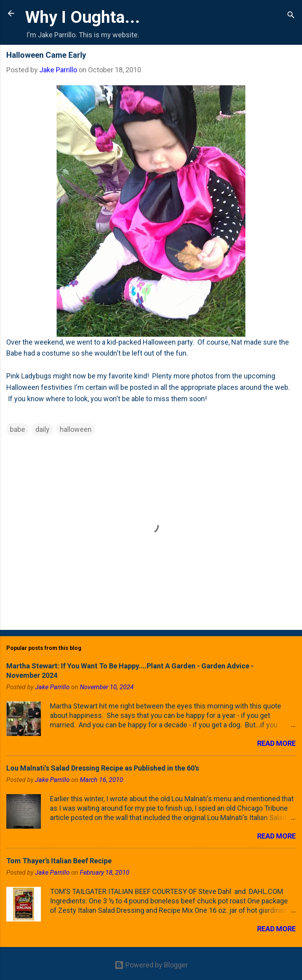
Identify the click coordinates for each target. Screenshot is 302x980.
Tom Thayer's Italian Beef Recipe (59, 861)
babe (17, 429)
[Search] (291, 16)
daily (42, 429)
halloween (76, 429)
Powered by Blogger (151, 965)
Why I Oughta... (83, 17)
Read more (276, 743)
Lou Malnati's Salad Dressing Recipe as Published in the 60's (103, 768)
